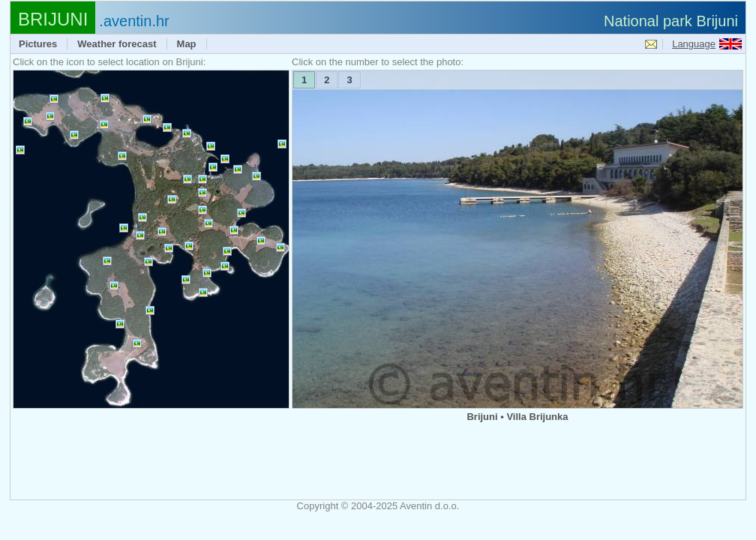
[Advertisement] (378, 462)
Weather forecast (117, 44)
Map (187, 44)
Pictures (38, 44)
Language (694, 44)
